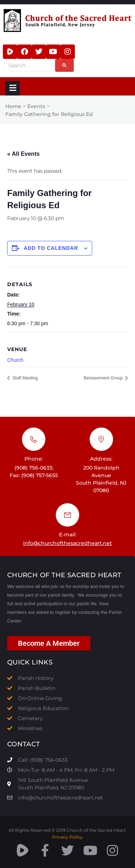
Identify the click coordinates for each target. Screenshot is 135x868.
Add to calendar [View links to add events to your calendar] (51, 248)
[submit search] (64, 65)
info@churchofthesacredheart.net (67, 543)
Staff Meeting (24, 378)
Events (36, 106)
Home (13, 106)
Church (15, 360)
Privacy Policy (67, 837)
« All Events (23, 154)
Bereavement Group (104, 378)
